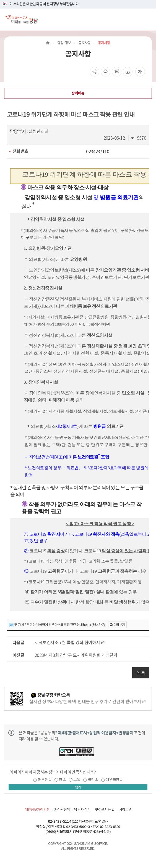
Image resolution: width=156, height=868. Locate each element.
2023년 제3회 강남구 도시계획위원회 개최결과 (76, 655)
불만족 (93, 780)
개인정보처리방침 (37, 810)
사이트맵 (125, 810)
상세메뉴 (78, 93)
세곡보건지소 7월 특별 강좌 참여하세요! (70, 643)
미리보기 (119, 625)
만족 (62, 780)
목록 (141, 673)
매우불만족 (114, 780)
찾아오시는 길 (105, 810)
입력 (78, 787)
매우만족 (45, 780)
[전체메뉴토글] (147, 19)
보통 (77, 780)
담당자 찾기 (82, 810)
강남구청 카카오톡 (54, 695)
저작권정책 (62, 810)
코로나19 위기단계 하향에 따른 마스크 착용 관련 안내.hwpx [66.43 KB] (57, 625)
